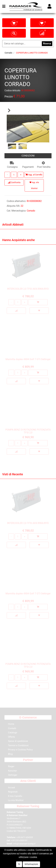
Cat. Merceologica (16, 211)
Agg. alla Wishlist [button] (34, 185)
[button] (9, 110)
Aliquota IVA (13, 206)
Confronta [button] (14, 182)
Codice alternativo (16, 201)
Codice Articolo (12, 91)
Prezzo (9, 97)
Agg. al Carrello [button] (34, 175)
